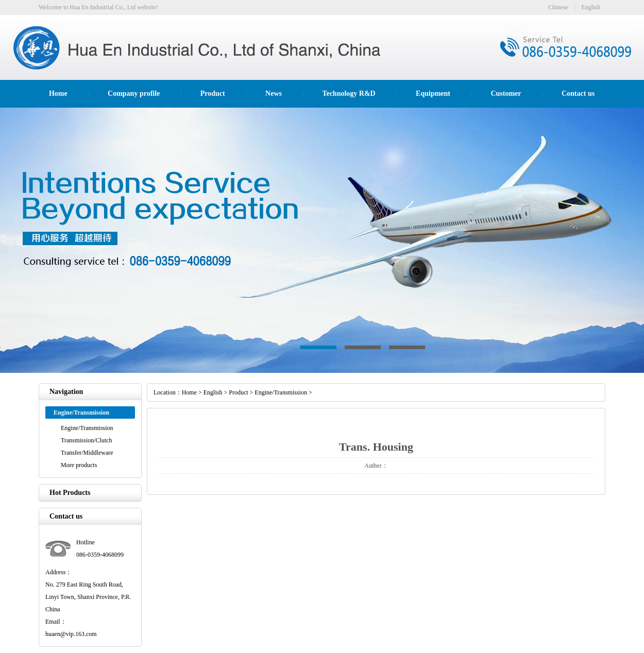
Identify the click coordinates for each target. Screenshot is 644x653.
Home (58, 93)
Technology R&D (349, 93)
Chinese (558, 7)
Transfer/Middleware (87, 453)
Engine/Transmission (87, 428)
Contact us (578, 93)
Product (213, 93)
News (274, 93)
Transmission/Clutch (87, 440)
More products (79, 465)
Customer (506, 93)
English (591, 7)
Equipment (433, 93)
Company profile (134, 93)
